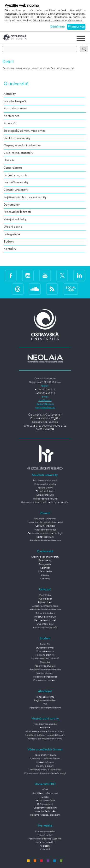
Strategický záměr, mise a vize (25, 131)
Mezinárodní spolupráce (45, 724)
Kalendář (10, 123)
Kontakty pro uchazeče (45, 628)
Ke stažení (45, 846)
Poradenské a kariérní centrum (45, 541)
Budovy (9, 242)
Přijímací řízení (45, 602)
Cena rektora (13, 168)
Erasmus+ (45, 728)
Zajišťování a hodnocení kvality (25, 197)
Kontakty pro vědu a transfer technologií (45, 773)
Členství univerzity (16, 190)
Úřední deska (13, 227)
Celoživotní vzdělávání (45, 808)
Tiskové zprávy (45, 835)
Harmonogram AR (45, 655)
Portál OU (45, 644)
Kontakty (10, 249)
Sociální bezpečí (15, 101)
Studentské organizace (45, 677)
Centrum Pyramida (45, 526)
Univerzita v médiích (45, 842)
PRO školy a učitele (45, 801)
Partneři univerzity (16, 182)
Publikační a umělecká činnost (45, 759)
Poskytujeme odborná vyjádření (45, 839)
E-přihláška (45, 595)
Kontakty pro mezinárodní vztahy (45, 739)
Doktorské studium (45, 613)
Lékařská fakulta (45, 495)
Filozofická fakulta (45, 491)
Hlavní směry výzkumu (45, 755)
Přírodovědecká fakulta (45, 499)
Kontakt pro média (45, 832)
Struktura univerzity (17, 138)
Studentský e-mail (45, 648)
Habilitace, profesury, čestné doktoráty (45, 735)
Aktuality (10, 94)
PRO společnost (45, 804)
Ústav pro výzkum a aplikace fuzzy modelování (45, 502)
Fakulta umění (45, 488)
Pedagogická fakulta (45, 484)
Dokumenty (12, 205)
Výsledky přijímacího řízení (45, 606)
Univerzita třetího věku (45, 811)
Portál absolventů (45, 697)
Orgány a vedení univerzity (22, 146)
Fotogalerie (12, 234)
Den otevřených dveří (45, 620)
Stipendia (45, 662)
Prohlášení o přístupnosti (45, 793)
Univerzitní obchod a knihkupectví (45, 522)
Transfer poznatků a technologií (45, 770)
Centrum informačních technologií (45, 533)
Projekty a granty (16, 175)
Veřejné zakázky (15, 219)
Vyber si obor (45, 599)
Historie (9, 160)
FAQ (45, 704)
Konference (12, 116)
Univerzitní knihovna (45, 519)
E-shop (45, 797)
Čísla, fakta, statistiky (18, 153)
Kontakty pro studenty (45, 680)
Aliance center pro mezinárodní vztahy (45, 731)
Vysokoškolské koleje (45, 530)
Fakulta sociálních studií (45, 481)
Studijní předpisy (45, 673)
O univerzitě (16, 84)
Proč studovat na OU (45, 617)
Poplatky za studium (45, 666)
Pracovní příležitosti (17, 212)
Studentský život (45, 624)
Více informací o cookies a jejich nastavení (58, 21)
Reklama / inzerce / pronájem (45, 815)
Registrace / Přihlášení (45, 701)
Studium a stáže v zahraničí (45, 659)
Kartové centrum (15, 109)
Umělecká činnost (45, 762)
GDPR (45, 790)
